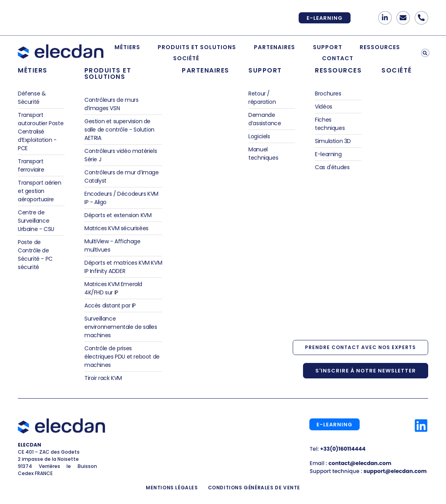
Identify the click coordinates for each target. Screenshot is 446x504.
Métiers (127, 47)
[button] (425, 53)
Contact (338, 58)
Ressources (380, 47)
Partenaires (274, 47)
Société (186, 58)
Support (328, 47)
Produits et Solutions (197, 47)
